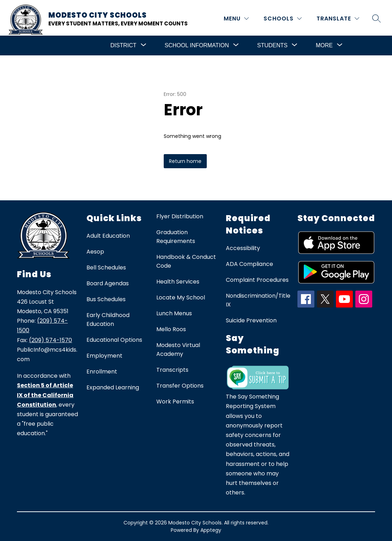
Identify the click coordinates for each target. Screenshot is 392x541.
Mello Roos (171, 329)
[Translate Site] (338, 19)
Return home (185, 161)
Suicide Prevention (251, 320)
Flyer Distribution (180, 216)
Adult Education (108, 236)
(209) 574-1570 (50, 340)
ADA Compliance (249, 264)
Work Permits (175, 402)
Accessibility (243, 248)
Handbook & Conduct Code (186, 261)
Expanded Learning (113, 387)
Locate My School (181, 297)
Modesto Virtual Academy (178, 349)
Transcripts (172, 370)
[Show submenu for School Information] (197, 45)
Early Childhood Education (108, 320)
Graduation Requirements (176, 237)
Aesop (95, 252)
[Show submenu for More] (324, 45)
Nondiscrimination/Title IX (258, 300)
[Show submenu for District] (123, 45)
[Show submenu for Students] (272, 45)
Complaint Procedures (257, 280)
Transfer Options (180, 386)
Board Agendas (108, 283)
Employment (104, 356)
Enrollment (102, 372)
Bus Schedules (106, 299)
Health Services (178, 282)
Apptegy (211, 530)
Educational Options (114, 340)
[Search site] (376, 18)
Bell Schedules (106, 268)
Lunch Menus (174, 313)
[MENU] (236, 19)
